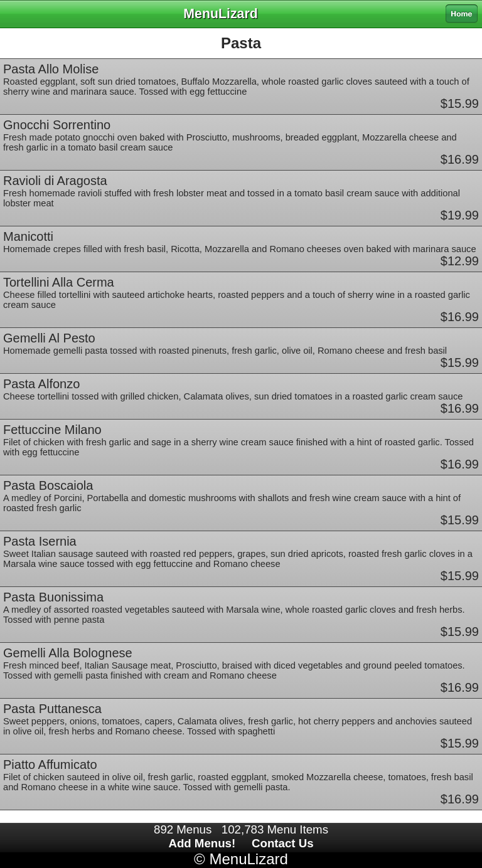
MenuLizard (248, 859)
